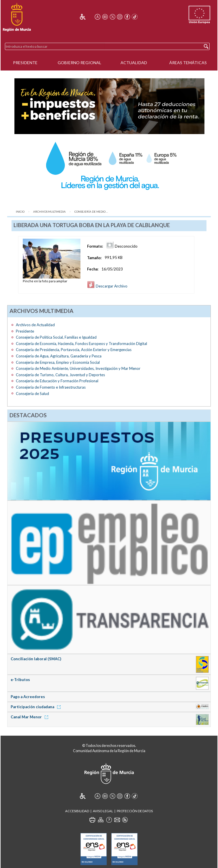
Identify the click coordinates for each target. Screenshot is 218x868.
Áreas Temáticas (188, 63)
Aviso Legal (103, 811)
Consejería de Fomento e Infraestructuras (51, 387)
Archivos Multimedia (49, 212)
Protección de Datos (135, 811)
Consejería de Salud (32, 394)
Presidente (25, 63)
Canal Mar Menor (30, 717)
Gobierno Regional (79, 63)
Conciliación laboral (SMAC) (36, 659)
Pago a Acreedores (28, 697)
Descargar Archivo (107, 286)
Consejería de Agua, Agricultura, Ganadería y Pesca (59, 356)
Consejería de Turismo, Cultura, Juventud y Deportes (60, 375)
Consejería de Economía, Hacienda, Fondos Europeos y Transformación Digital (81, 344)
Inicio (20, 212)
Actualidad (134, 63)
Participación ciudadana (37, 707)
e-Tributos (20, 680)
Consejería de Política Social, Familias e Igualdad (56, 337)
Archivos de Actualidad (35, 325)
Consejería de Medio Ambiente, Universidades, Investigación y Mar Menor (78, 368)
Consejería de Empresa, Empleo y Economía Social (58, 362)
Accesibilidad (77, 811)
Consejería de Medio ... (91, 212)
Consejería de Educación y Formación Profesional (57, 381)
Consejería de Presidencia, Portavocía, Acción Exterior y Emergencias (74, 350)
